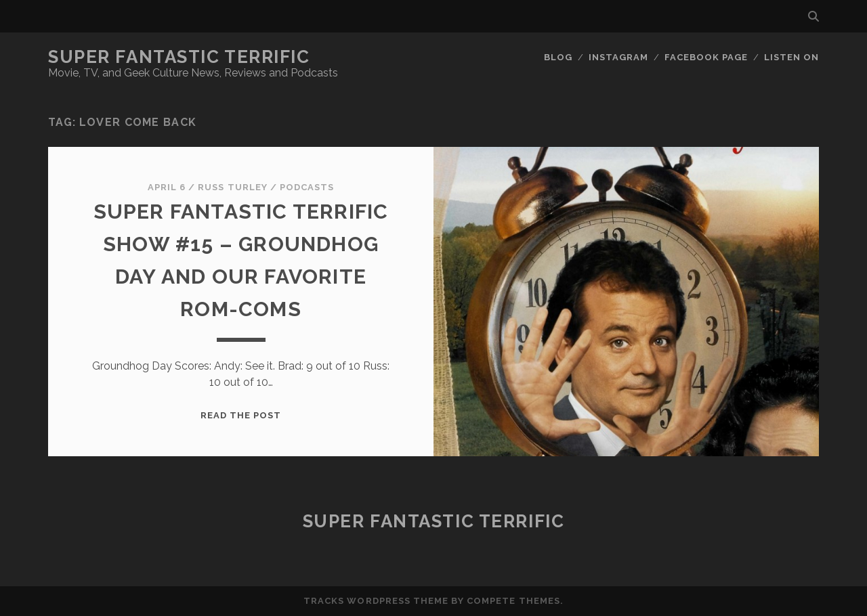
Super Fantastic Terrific (179, 57)
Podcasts (307, 187)
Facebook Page (706, 57)
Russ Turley (232, 187)
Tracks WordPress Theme (376, 601)
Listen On (791, 57)
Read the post (241, 415)
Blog (558, 57)
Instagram (618, 57)
